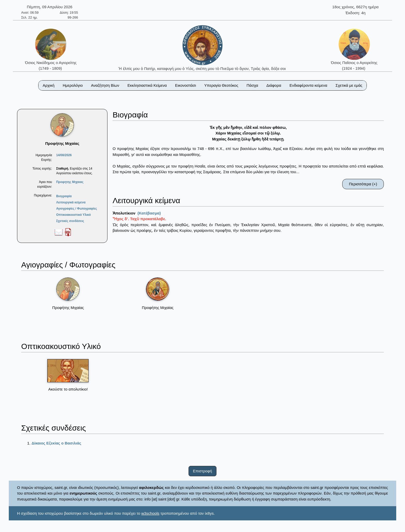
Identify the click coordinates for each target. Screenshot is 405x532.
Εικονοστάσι (186, 85)
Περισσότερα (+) (363, 184)
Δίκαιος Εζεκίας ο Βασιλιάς (56, 443)
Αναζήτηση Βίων (105, 85)
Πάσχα (252, 85)
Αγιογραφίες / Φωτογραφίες (76, 209)
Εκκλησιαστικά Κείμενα (147, 85)
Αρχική (49, 85)
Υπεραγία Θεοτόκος (221, 85)
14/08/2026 (64, 155)
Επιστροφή (202, 471)
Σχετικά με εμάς (349, 85)
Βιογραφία (64, 196)
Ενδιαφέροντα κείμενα (308, 85)
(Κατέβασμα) (149, 213)
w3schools (150, 513)
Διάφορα (274, 85)
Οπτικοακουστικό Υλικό (73, 215)
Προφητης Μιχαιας (70, 182)
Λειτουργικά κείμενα (71, 202)
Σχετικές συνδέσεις (70, 221)
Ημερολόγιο (73, 85)
